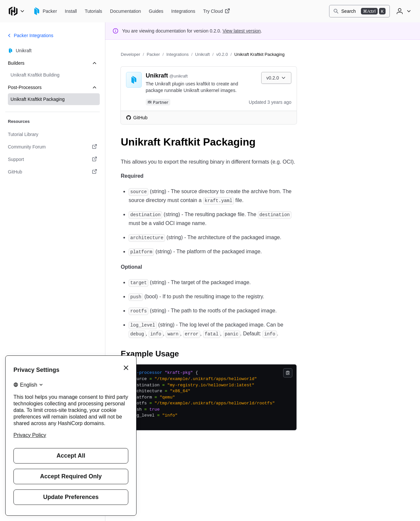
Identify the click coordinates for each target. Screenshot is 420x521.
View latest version (241, 31)
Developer (130, 54)
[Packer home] (45, 11)
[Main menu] (16, 11)
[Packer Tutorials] (93, 11)
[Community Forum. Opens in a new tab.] (52, 147)
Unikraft (203, 54)
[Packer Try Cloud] (217, 11)
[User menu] (403, 11)
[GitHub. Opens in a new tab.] (52, 172)
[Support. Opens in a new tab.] (52, 159)
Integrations (178, 54)
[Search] (359, 11)
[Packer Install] (71, 11)
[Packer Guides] (156, 11)
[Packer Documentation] (125, 11)
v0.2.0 (222, 54)
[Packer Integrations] (183, 11)
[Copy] (288, 373)
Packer (153, 54)
